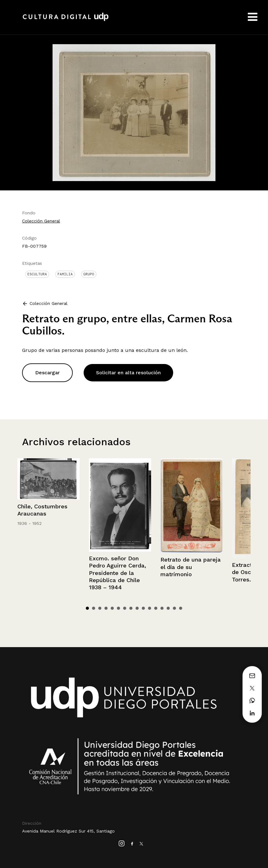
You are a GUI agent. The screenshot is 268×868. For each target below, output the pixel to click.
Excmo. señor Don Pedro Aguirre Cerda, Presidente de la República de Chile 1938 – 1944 (118, 573)
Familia (65, 274)
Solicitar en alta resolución (128, 373)
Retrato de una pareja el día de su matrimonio (191, 567)
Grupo (89, 274)
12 (156, 608)
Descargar (47, 373)
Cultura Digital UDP (66, 20)
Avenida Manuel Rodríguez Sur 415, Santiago (68, 831)
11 (150, 608)
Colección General (41, 221)
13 (162, 608)
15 (174, 608)
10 (143, 608)
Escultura (37, 274)
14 (168, 608)
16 (181, 608)
